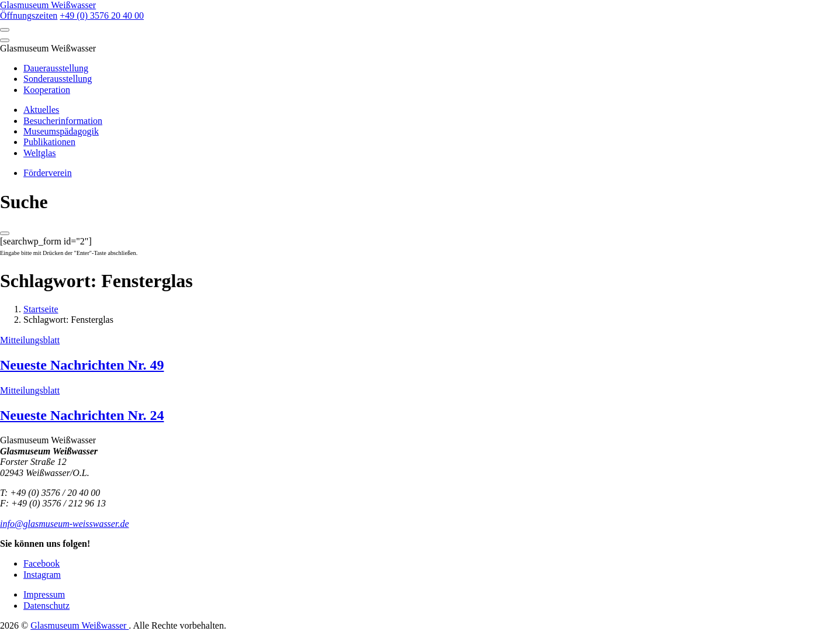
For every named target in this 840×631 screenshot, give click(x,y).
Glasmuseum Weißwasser (79, 625)
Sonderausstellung (58, 79)
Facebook (42, 563)
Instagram (42, 575)
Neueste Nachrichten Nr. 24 (82, 415)
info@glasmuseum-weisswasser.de (65, 524)
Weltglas (40, 153)
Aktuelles (41, 110)
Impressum (44, 594)
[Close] (5, 40)
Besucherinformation (63, 121)
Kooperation (47, 90)
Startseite (41, 309)
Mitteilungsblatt (30, 340)
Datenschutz (46, 606)
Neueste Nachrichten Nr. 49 (82, 365)
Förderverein (48, 173)
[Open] (5, 30)
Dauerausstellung (56, 68)
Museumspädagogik (61, 131)
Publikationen (49, 142)
